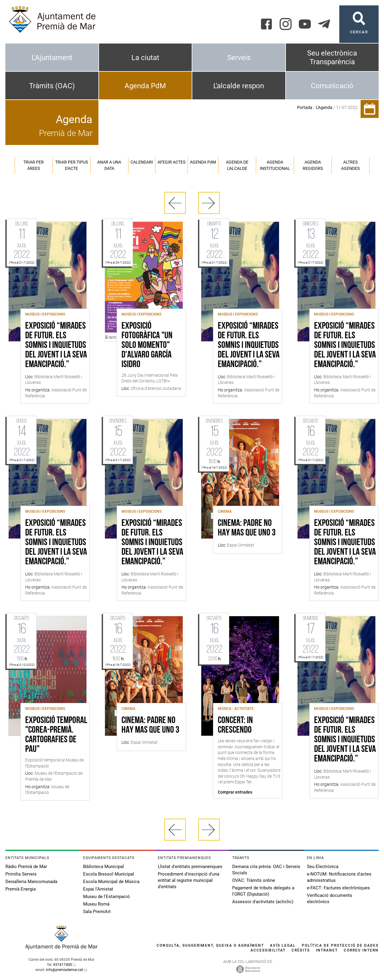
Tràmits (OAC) (52, 86)
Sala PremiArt (97, 912)
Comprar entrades (235, 792)
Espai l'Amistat (98, 889)
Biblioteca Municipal (103, 867)
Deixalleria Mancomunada (31, 882)
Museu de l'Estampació (106, 897)
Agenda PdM (145, 86)
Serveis (239, 58)
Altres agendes (350, 165)
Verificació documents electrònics (330, 899)
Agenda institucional (275, 165)
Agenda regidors (313, 165)
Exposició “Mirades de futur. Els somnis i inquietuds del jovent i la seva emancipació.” (56, 345)
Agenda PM (203, 162)
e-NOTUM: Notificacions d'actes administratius (339, 877)
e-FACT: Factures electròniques (338, 888)
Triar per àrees (34, 165)
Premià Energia (21, 889)
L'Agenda (324, 107)
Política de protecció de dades (340, 945)
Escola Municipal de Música (111, 882)
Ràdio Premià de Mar (26, 867)
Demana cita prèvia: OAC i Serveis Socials (266, 870)
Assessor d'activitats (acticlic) (263, 902)
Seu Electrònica (323, 867)
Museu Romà (96, 904)
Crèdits (301, 950)
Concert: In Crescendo (235, 725)
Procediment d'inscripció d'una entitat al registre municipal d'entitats (189, 880)
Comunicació (332, 86)
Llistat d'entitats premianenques (190, 867)
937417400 (63, 965)
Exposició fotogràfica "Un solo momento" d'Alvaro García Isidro (147, 345)
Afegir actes (171, 162)
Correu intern (361, 950)
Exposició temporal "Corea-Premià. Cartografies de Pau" (56, 735)
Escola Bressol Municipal (109, 874)
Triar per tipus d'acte (72, 165)
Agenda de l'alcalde (237, 165)
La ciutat (145, 58)
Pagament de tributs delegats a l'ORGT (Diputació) (263, 891)
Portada (305, 107)
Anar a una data (109, 165)
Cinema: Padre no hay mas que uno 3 (247, 528)
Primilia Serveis (21, 874)
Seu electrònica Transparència (332, 57)
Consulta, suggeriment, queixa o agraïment (210, 945)
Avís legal (283, 945)
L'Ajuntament (52, 58)
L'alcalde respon (239, 86)
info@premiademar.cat (64, 970)
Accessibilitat (268, 950)
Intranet (327, 950)
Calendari (142, 162)
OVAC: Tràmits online (254, 880)
